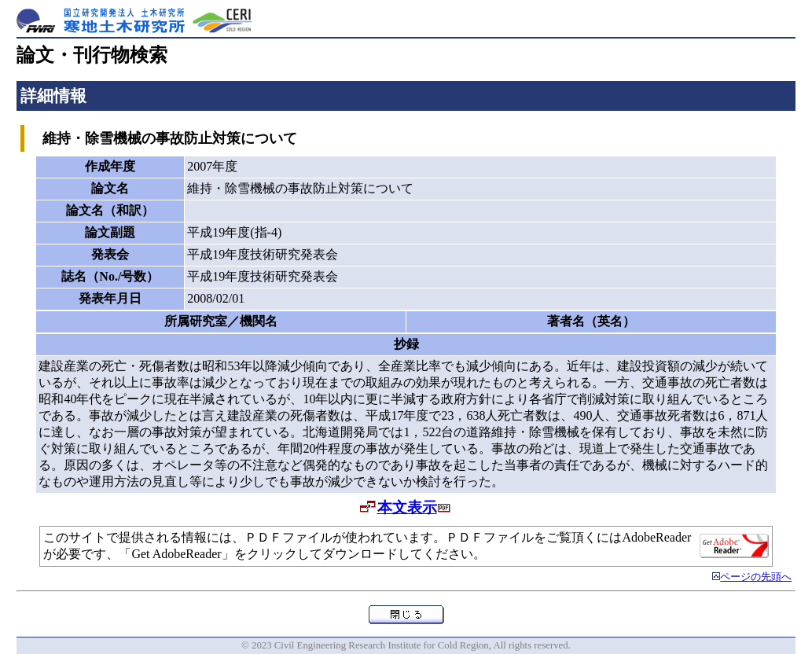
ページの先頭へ (756, 577)
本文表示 (407, 507)
